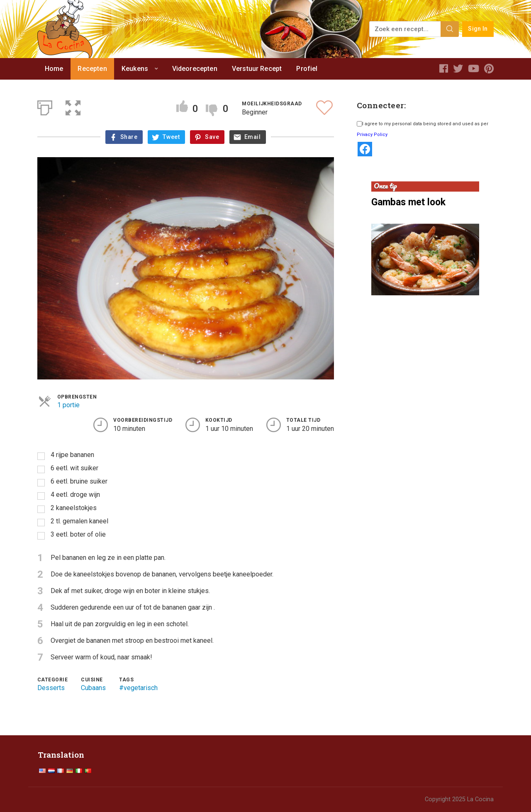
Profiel (307, 69)
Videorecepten (195, 69)
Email (252, 137)
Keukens (135, 69)
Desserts (51, 688)
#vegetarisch (138, 688)
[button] (73, 106)
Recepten (92, 69)
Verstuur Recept (257, 69)
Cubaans (93, 688)
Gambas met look (408, 202)
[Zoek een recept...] (406, 29)
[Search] (450, 29)
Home (54, 69)
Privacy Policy (372, 135)
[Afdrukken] (45, 106)
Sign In (478, 29)
